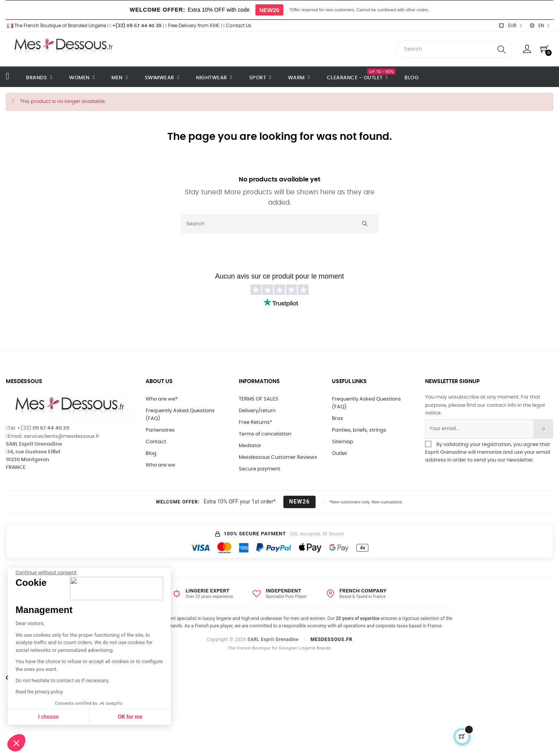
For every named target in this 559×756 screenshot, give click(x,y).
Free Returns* (255, 422)
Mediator (250, 446)
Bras (338, 419)
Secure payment (260, 469)
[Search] (279, 224)
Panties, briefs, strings (359, 430)
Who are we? (162, 399)
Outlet (339, 454)
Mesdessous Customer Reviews (278, 457)
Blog (151, 454)
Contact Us (237, 26)
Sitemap (343, 442)
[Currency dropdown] (510, 26)
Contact (156, 442)
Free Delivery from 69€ (192, 26)
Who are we (160, 465)
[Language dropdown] (540, 26)
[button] (16, 743)
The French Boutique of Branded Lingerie (56, 26)
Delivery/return (257, 411)
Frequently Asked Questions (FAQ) (180, 415)
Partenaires (160, 430)
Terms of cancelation (265, 434)
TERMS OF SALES (259, 399)
